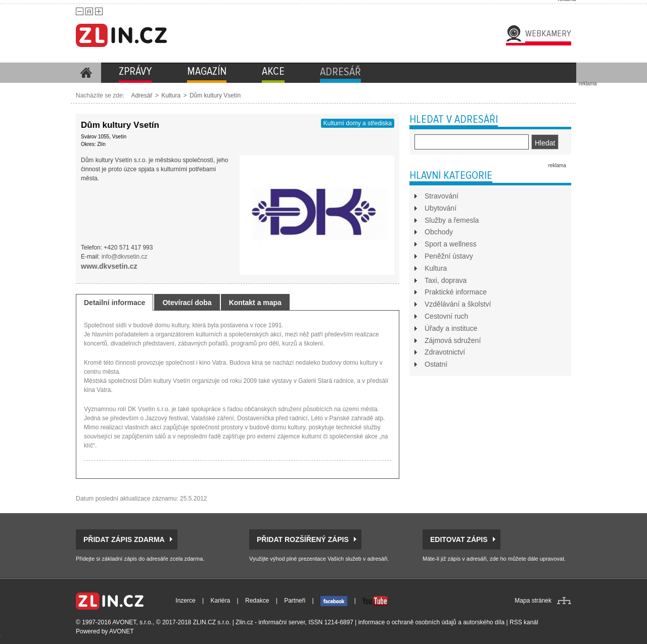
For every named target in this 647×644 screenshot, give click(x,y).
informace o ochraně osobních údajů (407, 622)
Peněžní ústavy (449, 256)
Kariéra (221, 601)
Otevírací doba (187, 303)
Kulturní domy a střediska (358, 123)
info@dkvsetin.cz (125, 257)
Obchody (439, 232)
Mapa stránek (533, 601)
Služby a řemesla (452, 220)
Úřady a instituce (451, 328)
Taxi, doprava (446, 280)
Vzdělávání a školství (458, 304)
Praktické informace (456, 292)
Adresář (142, 95)
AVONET (121, 631)
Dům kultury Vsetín (215, 95)
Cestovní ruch (446, 316)
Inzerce (185, 601)
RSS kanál (524, 622)
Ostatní (436, 364)
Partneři (295, 601)
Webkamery (548, 33)
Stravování (442, 196)
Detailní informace (114, 303)
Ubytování (441, 208)
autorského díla (484, 622)
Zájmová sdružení (453, 340)
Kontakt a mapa (255, 303)
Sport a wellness (451, 244)
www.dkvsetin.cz (109, 266)
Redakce (257, 601)
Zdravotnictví (445, 352)
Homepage (86, 73)
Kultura (171, 95)
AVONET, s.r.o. (132, 622)
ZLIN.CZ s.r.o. (212, 622)
